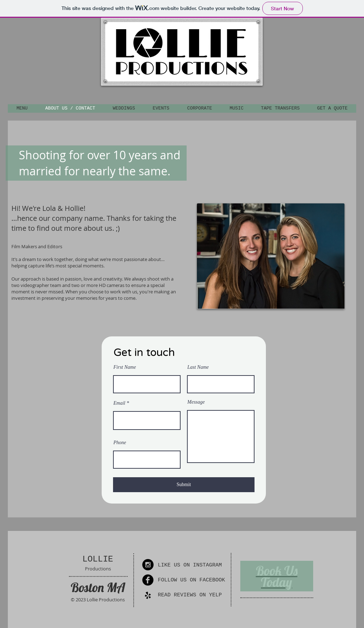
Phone (120, 443)
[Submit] (184, 485)
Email (119, 403)
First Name (125, 367)
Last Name (198, 367)
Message (196, 402)
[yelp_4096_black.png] (148, 595)
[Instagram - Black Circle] (148, 565)
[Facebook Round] (148, 580)
